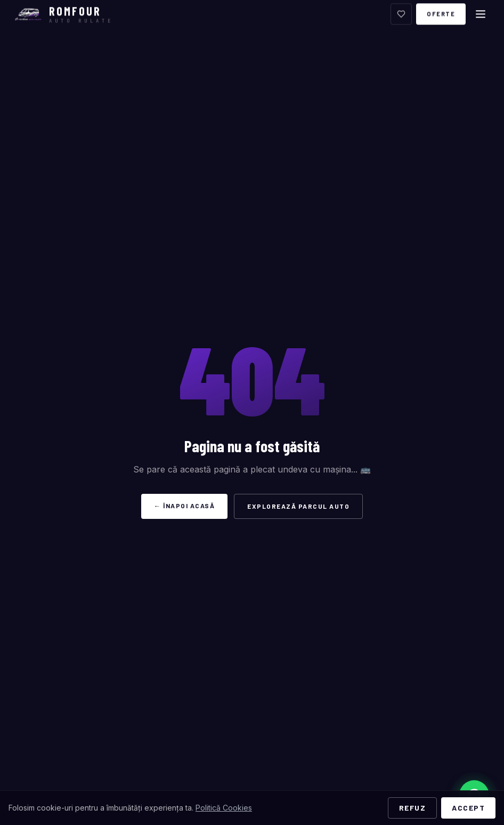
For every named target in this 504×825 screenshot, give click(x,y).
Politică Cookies (224, 808)
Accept (468, 808)
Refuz (413, 808)
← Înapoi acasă (184, 506)
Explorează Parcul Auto (298, 506)
